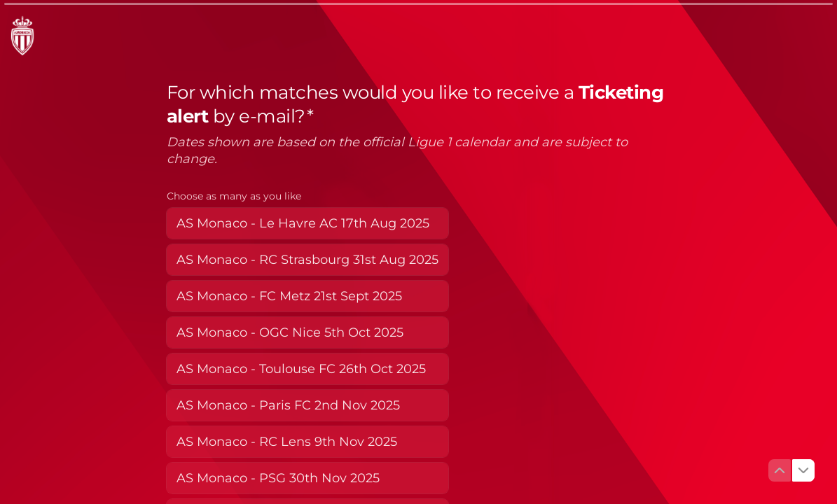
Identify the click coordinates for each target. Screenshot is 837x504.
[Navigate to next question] (803, 470)
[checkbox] (307, 223)
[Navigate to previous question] (780, 470)
